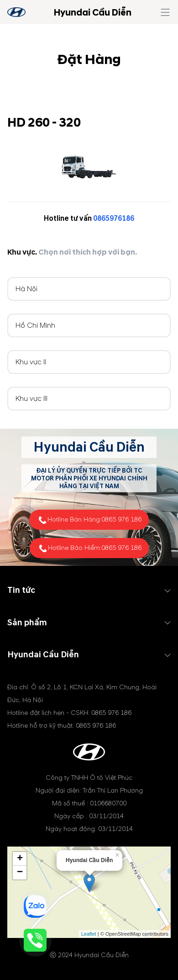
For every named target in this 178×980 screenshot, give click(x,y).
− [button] (20, 873)
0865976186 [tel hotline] (114, 218)
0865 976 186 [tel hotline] (121, 519)
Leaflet (89, 934)
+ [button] (20, 859)
